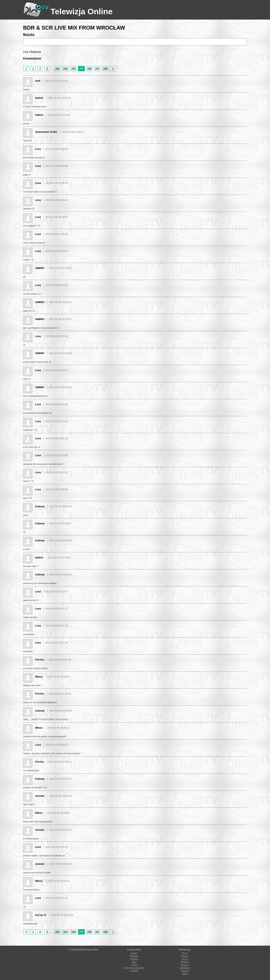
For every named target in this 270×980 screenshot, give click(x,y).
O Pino (134, 965)
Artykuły (134, 959)
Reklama (134, 956)
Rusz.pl (185, 965)
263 (65, 69)
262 (58, 69)
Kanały (134, 953)
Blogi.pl (185, 962)
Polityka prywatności (134, 968)
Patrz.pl (185, 956)
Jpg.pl (185, 959)
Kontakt (134, 971)
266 (89, 69)
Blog (134, 962)
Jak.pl (185, 974)
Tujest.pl (185, 971)
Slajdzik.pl (185, 968)
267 (97, 69)
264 (73, 69)
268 (105, 69)
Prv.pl (185, 953)
